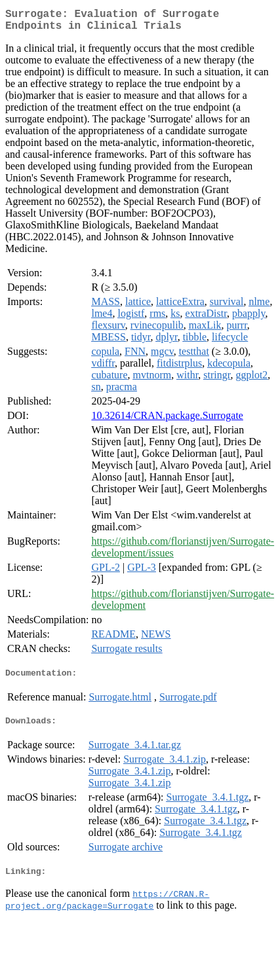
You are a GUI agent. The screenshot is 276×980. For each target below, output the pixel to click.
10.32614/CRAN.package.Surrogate (167, 421)
